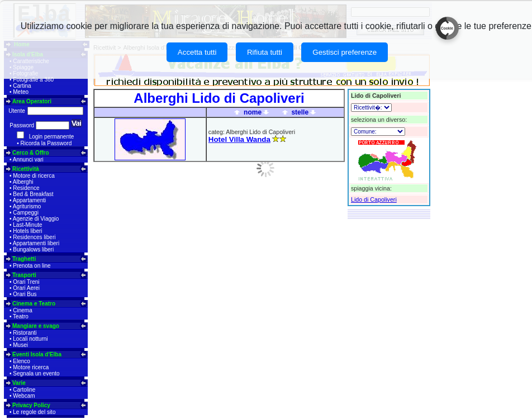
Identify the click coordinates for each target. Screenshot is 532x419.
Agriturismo (27, 206)
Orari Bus (25, 294)
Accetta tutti (197, 52)
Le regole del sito (34, 412)
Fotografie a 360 (33, 80)
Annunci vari (28, 159)
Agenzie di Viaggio (36, 219)
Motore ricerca (31, 367)
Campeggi (26, 213)
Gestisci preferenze (345, 52)
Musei (20, 345)
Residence (26, 188)
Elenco (22, 361)
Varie (19, 383)
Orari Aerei (26, 288)
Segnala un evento (36, 373)
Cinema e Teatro (34, 304)
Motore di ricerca (34, 176)
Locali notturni (30, 339)
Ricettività (26, 169)
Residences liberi (34, 237)
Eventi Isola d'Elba (37, 354)
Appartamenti (29, 200)
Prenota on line (32, 266)
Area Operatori (32, 101)
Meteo (21, 92)
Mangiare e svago (36, 326)
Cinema (22, 310)
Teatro (21, 316)
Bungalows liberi (33, 249)
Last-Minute (27, 225)
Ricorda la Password (46, 143)
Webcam (24, 396)
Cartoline (24, 390)
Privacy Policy (31, 405)
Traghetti (24, 259)
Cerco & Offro (31, 153)
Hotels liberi (27, 231)
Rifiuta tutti (265, 52)
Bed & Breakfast (33, 194)
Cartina (22, 86)
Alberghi (23, 182)
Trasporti (24, 275)
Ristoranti (25, 333)
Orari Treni (26, 282)
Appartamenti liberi (36, 243)
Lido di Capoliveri (374, 199)
